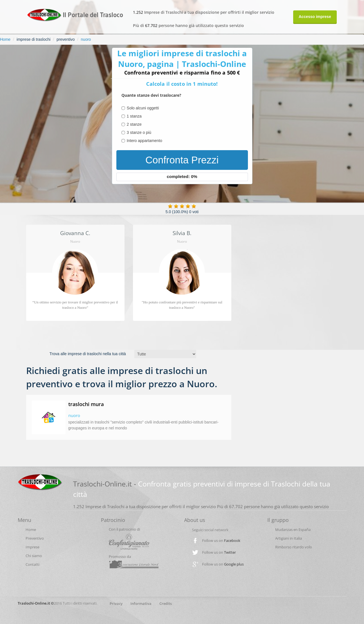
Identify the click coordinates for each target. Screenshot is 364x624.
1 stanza (134, 116)
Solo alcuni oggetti (143, 108)
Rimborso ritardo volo (294, 547)
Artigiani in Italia (289, 538)
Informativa (141, 603)
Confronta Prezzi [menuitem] (182, 160)
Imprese (32, 547)
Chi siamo (34, 556)
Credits (166, 603)
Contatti (32, 564)
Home (5, 39)
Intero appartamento (144, 141)
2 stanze (134, 124)
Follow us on (221, 540)
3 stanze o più (139, 132)
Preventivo (35, 538)
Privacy (116, 603)
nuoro (86, 39)
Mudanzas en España (293, 530)
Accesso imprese (315, 17)
